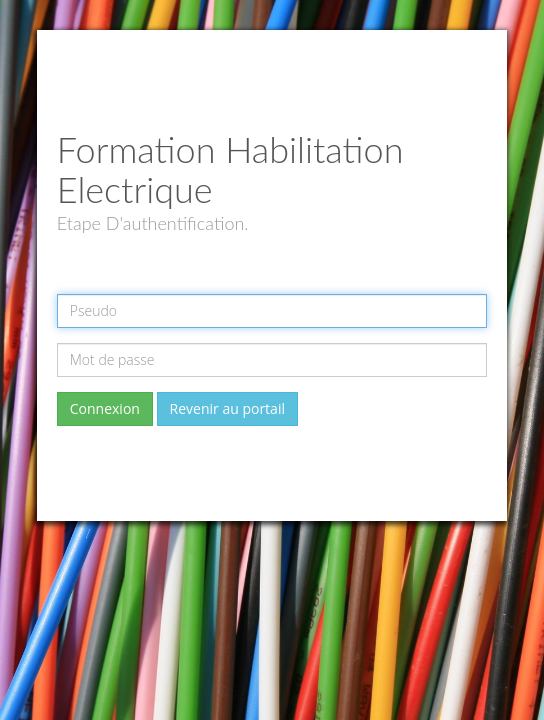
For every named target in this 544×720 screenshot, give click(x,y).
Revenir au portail (227, 408)
